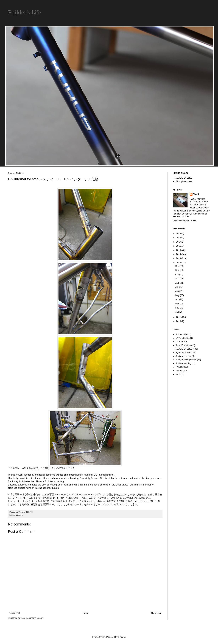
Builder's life (181, 334)
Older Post (156, 613)
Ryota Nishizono (183, 353)
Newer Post (14, 613)
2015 (179, 250)
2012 (179, 263)
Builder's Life (25, 12)
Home (86, 613)
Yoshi (196, 194)
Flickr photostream (184, 181)
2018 (179, 238)
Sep (178, 279)
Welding (20, 515)
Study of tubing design (186, 360)
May (178, 295)
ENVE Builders (182, 338)
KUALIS (179, 342)
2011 (179, 317)
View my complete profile (185, 221)
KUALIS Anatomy (184, 345)
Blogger (122, 637)
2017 (179, 242)
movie (178, 374)
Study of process (183, 356)
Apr (177, 299)
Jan (177, 312)
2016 (179, 246)
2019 (179, 234)
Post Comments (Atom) (32, 618)
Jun (177, 291)
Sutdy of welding (183, 363)
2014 (179, 254)
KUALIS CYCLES (184, 178)
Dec (178, 266)
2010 (179, 321)
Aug (178, 283)
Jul (177, 287)
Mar (177, 304)
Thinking (179, 367)
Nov (178, 270)
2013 (179, 258)
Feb (177, 308)
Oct (177, 275)
